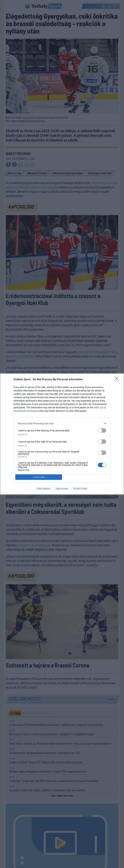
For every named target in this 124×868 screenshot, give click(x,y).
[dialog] (62, 434)
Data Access (62, 489)
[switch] (102, 430)
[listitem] (62, 423)
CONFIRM (39, 477)
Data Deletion (44, 489)
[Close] (118, 380)
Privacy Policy (80, 489)
